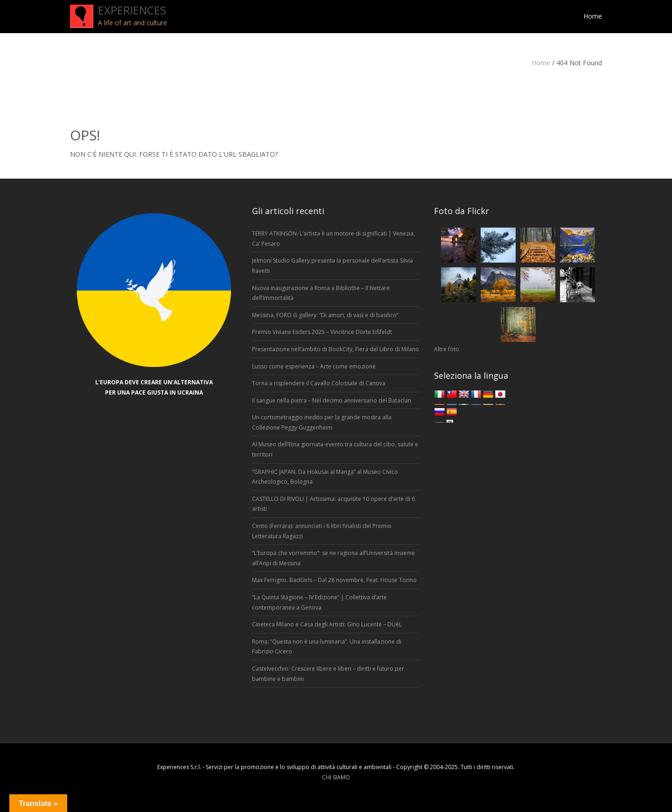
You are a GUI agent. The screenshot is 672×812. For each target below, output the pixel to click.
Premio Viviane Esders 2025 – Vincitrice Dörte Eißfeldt (322, 332)
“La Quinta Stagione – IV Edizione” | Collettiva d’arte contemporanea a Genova (319, 602)
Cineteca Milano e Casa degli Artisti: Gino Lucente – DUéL (327, 624)
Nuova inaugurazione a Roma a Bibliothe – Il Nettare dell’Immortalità (321, 293)
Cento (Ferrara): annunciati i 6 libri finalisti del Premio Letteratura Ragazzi (322, 531)
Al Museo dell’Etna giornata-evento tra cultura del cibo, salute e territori (335, 449)
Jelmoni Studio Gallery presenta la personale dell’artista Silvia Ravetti (332, 266)
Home (541, 63)
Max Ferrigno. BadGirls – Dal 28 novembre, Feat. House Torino (334, 580)
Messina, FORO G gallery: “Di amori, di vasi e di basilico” (325, 315)
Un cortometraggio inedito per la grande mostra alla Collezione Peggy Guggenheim (322, 422)
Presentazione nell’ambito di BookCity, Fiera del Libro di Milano (336, 349)
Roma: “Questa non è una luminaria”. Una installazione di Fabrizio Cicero (327, 647)
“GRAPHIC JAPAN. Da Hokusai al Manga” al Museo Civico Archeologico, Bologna (325, 477)
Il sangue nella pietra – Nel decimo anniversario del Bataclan (332, 400)
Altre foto (447, 349)
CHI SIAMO (336, 777)
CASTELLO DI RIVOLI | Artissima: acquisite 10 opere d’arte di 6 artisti (333, 504)
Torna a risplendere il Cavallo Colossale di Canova (319, 383)
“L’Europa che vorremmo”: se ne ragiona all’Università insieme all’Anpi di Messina (333, 558)
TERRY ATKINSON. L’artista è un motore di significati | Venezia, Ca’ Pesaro (333, 239)
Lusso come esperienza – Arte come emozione (314, 366)
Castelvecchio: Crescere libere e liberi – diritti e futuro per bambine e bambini (328, 674)
